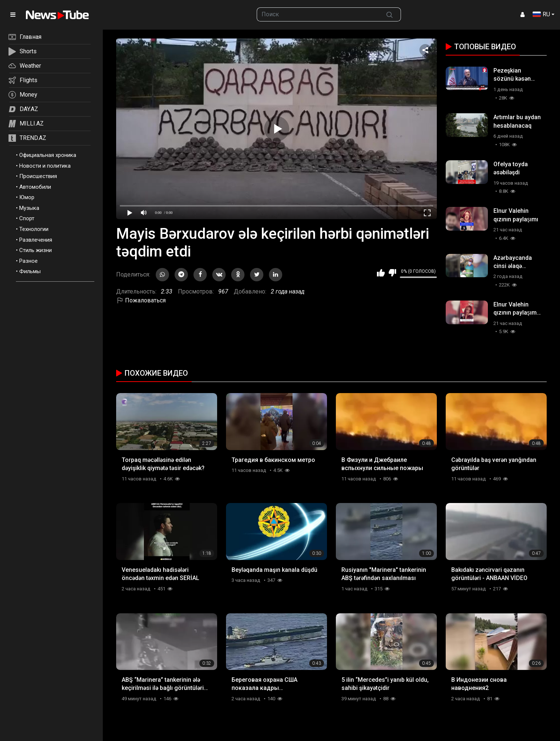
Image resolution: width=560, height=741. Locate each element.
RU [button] (541, 14)
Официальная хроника (48, 155)
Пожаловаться (141, 300)
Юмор (27, 197)
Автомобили (35, 187)
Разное (28, 261)
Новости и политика (45, 166)
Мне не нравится (392, 273)
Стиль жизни (36, 250)
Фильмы (30, 271)
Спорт (27, 218)
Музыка (29, 208)
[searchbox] (318, 14)
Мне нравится (381, 273)
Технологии (34, 229)
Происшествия (38, 176)
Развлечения (36, 240)
